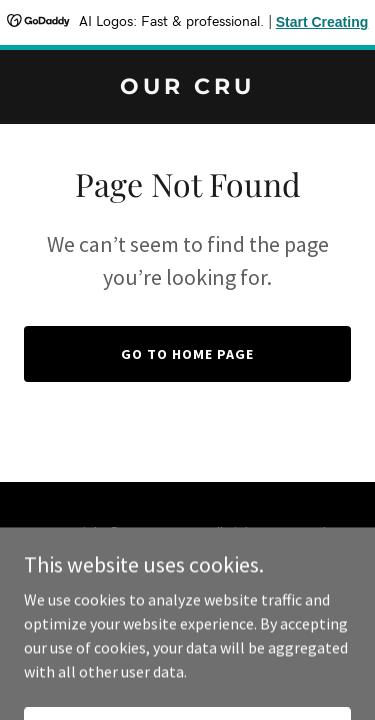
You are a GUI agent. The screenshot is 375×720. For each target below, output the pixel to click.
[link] (187, 88)
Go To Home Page (187, 354)
